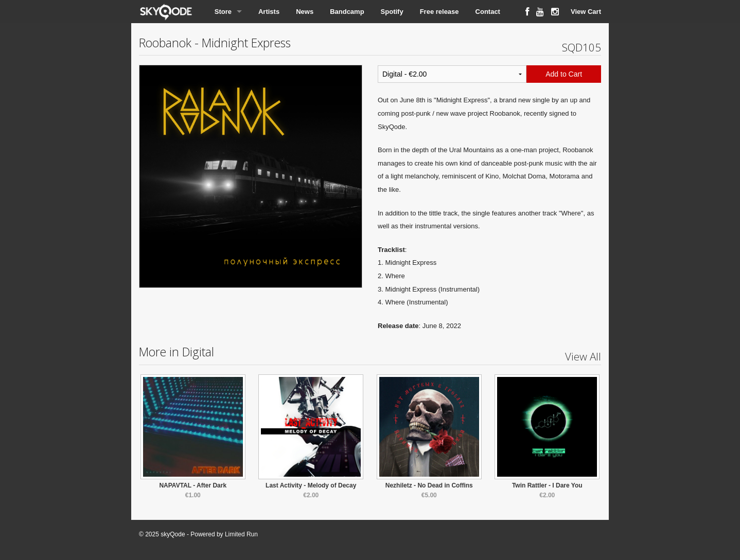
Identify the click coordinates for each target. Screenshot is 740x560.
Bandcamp (347, 12)
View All (583, 356)
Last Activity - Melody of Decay (311, 485)
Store (223, 12)
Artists (269, 12)
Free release (439, 12)
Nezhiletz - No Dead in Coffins (429, 485)
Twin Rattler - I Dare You (547, 485)
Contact (488, 12)
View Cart (586, 12)
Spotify (392, 12)
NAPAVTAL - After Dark (193, 485)
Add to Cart (564, 74)
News (305, 12)
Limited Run (241, 534)
